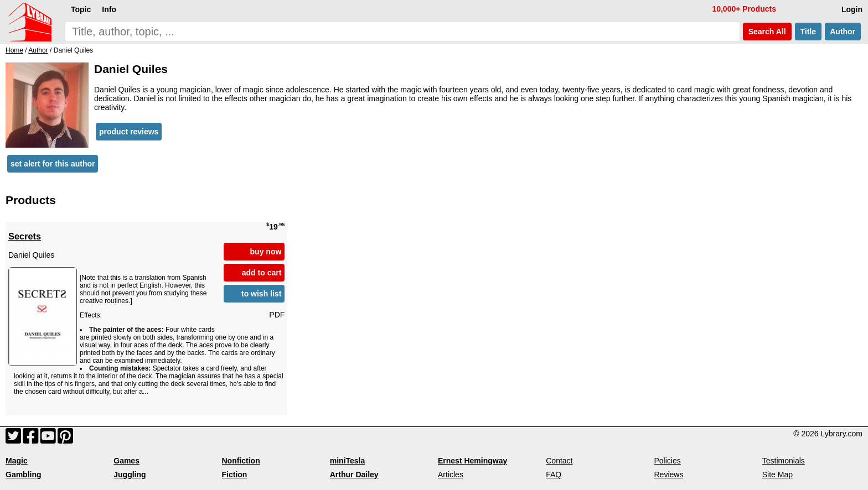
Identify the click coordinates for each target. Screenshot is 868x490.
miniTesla (348, 461)
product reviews (129, 132)
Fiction (235, 475)
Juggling (130, 475)
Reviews (669, 475)
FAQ (554, 475)
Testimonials (784, 461)
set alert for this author (53, 164)
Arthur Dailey (354, 475)
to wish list (261, 294)
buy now (266, 252)
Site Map (777, 475)
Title (808, 32)
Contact (559, 461)
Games (126, 461)
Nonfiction (241, 461)
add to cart (262, 273)
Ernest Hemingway (472, 461)
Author (843, 32)
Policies (668, 461)
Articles (451, 475)
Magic (17, 461)
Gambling (24, 475)
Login (852, 9)
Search (767, 32)
